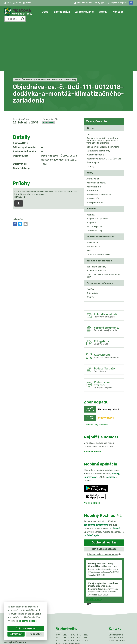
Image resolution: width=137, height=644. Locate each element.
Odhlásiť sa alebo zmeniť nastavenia (104, 507)
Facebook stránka (119, 614)
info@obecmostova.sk (121, 612)
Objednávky (49, 75)
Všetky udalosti (93, 404)
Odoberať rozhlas (104, 495)
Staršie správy (94, 552)
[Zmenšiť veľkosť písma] (96, 3)
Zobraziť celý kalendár (96, 377)
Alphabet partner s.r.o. (44, 637)
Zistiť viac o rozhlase (104, 502)
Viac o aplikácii (92, 456)
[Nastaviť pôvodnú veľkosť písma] (99, 3)
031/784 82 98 (117, 608)
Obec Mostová (83, 637)
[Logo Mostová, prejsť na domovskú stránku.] (18, 12)
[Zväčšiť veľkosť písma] (102, 3)
